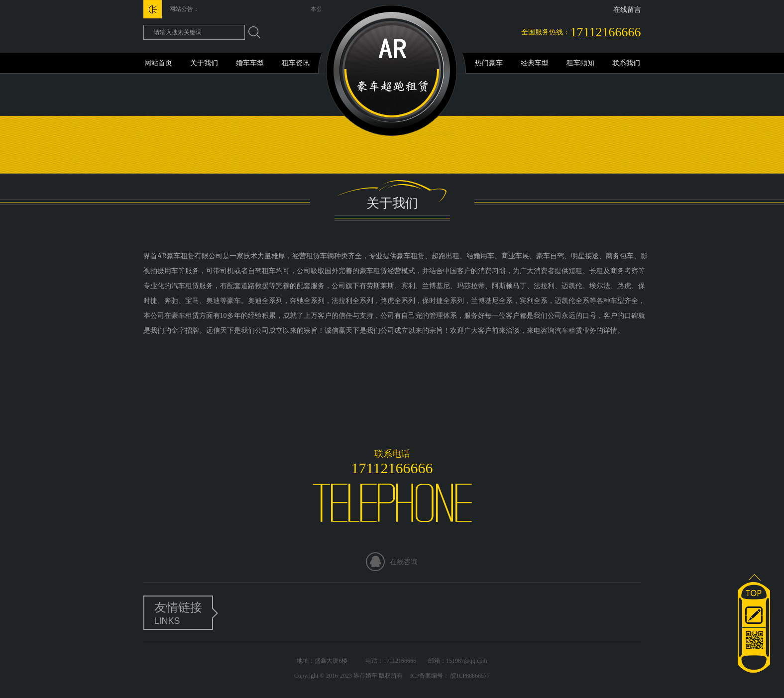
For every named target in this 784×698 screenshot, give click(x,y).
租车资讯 (296, 63)
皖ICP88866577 (469, 676)
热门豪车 (489, 63)
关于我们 (204, 63)
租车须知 (580, 63)
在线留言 (627, 10)
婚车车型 (250, 63)
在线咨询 (404, 562)
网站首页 (158, 63)
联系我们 (626, 63)
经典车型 (535, 63)
